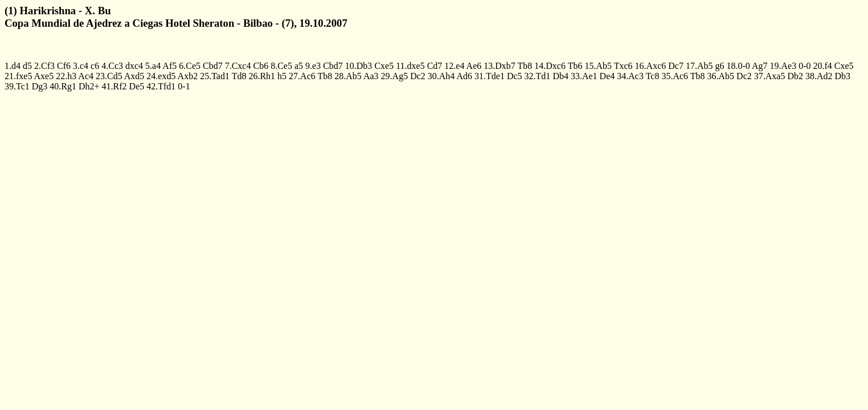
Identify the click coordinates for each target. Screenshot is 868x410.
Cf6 (64, 66)
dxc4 (134, 66)
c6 (95, 66)
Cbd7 (213, 66)
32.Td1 (538, 76)
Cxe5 (384, 66)
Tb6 (575, 66)
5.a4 (153, 66)
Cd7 (435, 66)
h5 (282, 76)
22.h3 (66, 76)
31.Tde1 (490, 76)
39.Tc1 (17, 86)
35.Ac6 (675, 76)
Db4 (560, 76)
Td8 (239, 76)
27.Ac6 (302, 76)
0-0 (804, 66)
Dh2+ (89, 86)
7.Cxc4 (238, 66)
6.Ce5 (190, 66)
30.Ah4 (441, 76)
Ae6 (474, 66)
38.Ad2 (819, 76)
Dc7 (676, 66)
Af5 (169, 66)
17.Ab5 (699, 66)
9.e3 (313, 66)
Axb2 (188, 76)
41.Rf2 (114, 86)
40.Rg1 (63, 86)
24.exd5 (161, 76)
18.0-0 (738, 66)
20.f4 (822, 66)
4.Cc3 (112, 66)
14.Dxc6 (550, 66)
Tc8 (653, 76)
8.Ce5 (281, 66)
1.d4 (13, 66)
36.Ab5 (721, 76)
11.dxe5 (410, 66)
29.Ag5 (395, 76)
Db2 (795, 76)
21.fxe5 (18, 76)
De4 (607, 76)
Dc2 (418, 76)
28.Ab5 (348, 76)
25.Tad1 (215, 76)
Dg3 (40, 86)
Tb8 (525, 66)
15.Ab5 (598, 66)
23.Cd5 (109, 76)
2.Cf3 (44, 66)
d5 (27, 66)
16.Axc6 (651, 66)
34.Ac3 (630, 76)
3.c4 (81, 66)
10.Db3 (359, 66)
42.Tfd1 (161, 86)
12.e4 (454, 66)
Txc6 (623, 66)
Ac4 (86, 76)
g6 (719, 66)
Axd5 (134, 76)
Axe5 (44, 76)
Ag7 (760, 66)
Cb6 (261, 66)
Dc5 (515, 76)
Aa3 (371, 76)
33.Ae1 (584, 76)
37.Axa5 (770, 76)
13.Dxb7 (499, 66)
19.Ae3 (783, 66)
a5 (299, 66)
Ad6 (465, 76)
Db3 (843, 76)
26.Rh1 (262, 76)
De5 (137, 86)
